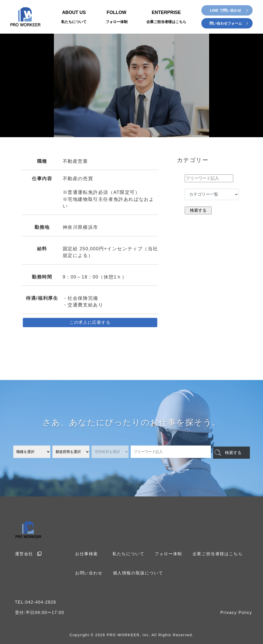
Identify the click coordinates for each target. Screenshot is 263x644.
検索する (229, 452)
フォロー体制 (168, 554)
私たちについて (128, 554)
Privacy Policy (236, 613)
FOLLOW (117, 17)
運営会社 (29, 554)
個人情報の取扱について (138, 573)
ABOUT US (74, 17)
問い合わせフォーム (226, 23)
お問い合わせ (89, 573)
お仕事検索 (87, 554)
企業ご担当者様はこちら (218, 554)
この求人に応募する (90, 322)
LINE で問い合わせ (226, 10)
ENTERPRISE (166, 17)
